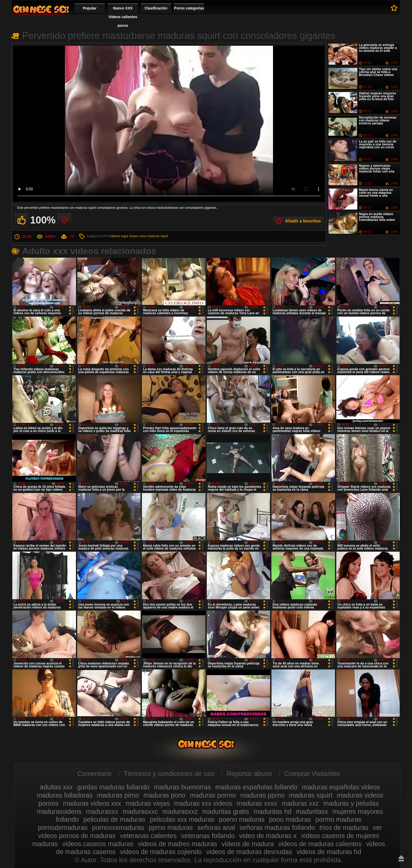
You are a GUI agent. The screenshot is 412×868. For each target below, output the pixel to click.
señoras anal (216, 828)
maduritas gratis (226, 811)
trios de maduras (344, 828)
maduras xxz (300, 803)
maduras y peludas (351, 803)
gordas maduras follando (113, 787)
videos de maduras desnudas (249, 852)
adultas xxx (56, 787)
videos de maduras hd (329, 852)
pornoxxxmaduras (118, 828)
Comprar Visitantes (312, 774)
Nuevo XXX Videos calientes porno (123, 17)
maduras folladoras (65, 795)
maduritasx (312, 811)
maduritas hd (273, 811)
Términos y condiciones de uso (169, 774)
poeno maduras (242, 819)
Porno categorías (189, 8)
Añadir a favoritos (303, 221)
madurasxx (102, 811)
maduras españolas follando (256, 787)
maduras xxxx (257, 803)
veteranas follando (208, 836)
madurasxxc (140, 811)
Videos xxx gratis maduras (41, 9)
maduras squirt (158, 236)
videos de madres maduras (178, 844)
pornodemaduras (63, 828)
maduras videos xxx (92, 803)
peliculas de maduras (114, 819)
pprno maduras (171, 828)
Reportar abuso (249, 774)
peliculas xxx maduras (182, 819)
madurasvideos (59, 811)
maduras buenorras (182, 787)
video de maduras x (268, 836)
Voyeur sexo (138, 236)
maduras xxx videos (203, 803)
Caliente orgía (118, 236)
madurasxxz (180, 811)
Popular (90, 8)
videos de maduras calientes (320, 844)
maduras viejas (148, 803)
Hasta (401, 858)
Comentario (94, 774)
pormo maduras (339, 819)
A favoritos (394, 8)
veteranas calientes (148, 836)
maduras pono (164, 795)
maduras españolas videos (341, 787)
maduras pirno (118, 795)
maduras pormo (213, 795)
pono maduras (290, 819)
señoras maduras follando (277, 828)
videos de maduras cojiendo (161, 852)
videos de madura (248, 844)
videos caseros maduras (98, 844)
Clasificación (156, 8)
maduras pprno (262, 795)
